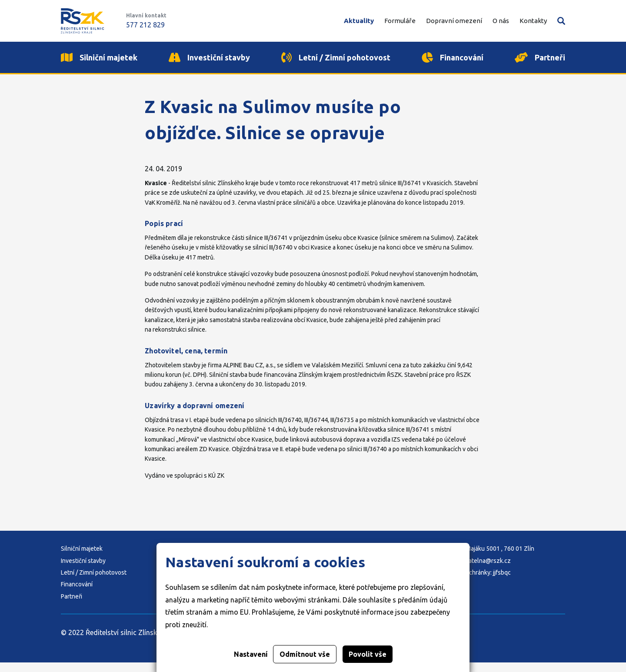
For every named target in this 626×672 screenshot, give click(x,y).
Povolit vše (368, 654)
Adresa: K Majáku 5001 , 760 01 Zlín (487, 558)
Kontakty (533, 21)
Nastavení (251, 654)
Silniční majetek (82, 558)
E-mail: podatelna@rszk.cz (475, 570)
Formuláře (400, 21)
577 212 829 (145, 25)
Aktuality (359, 21)
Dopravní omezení (454, 21)
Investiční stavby (83, 570)
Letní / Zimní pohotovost (94, 582)
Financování (77, 594)
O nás (501, 21)
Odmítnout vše (305, 654)
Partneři (72, 606)
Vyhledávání (561, 21)
